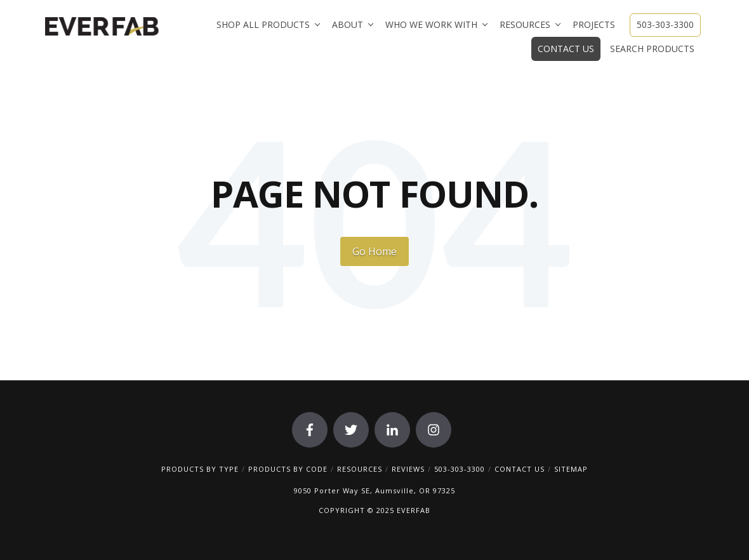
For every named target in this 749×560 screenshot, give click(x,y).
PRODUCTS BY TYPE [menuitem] (200, 469)
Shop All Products (263, 24)
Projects (594, 24)
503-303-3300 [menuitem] (460, 469)
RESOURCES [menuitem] (360, 469)
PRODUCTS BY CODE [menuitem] (288, 469)
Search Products (652, 49)
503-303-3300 (665, 24)
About (348, 24)
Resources (525, 24)
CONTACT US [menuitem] (520, 469)
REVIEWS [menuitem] (408, 469)
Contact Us (566, 49)
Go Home (374, 251)
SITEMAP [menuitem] (571, 469)
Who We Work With (431, 24)
